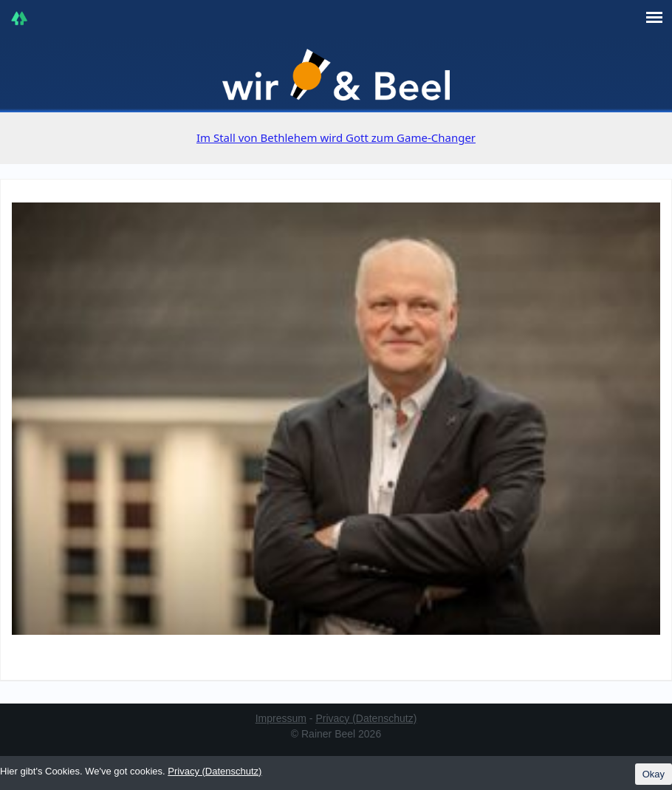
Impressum (281, 718)
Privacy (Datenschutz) (366, 718)
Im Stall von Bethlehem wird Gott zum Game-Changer (336, 137)
